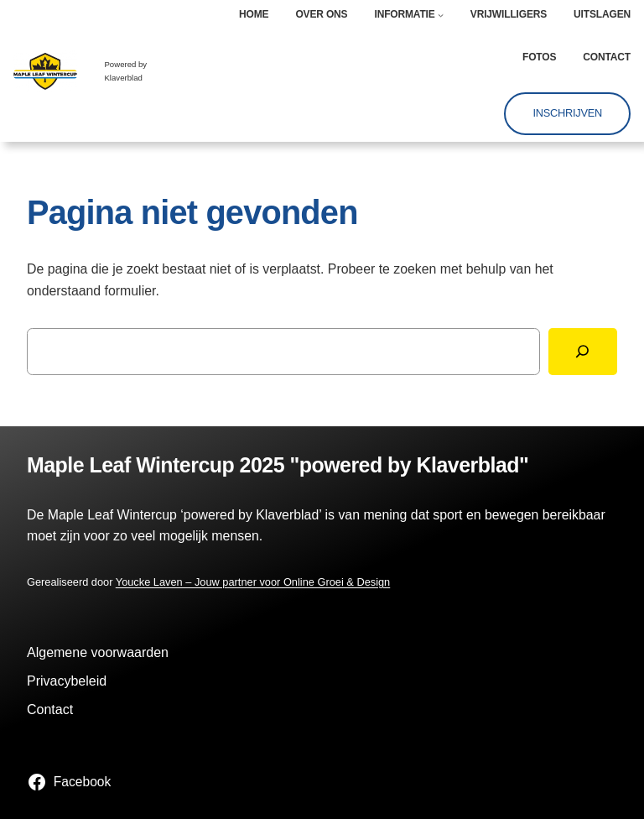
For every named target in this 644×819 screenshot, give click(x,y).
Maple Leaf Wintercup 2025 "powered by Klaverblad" (278, 465)
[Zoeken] (583, 352)
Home (254, 14)
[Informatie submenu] (441, 15)
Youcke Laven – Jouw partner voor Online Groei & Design (253, 582)
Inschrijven (567, 113)
